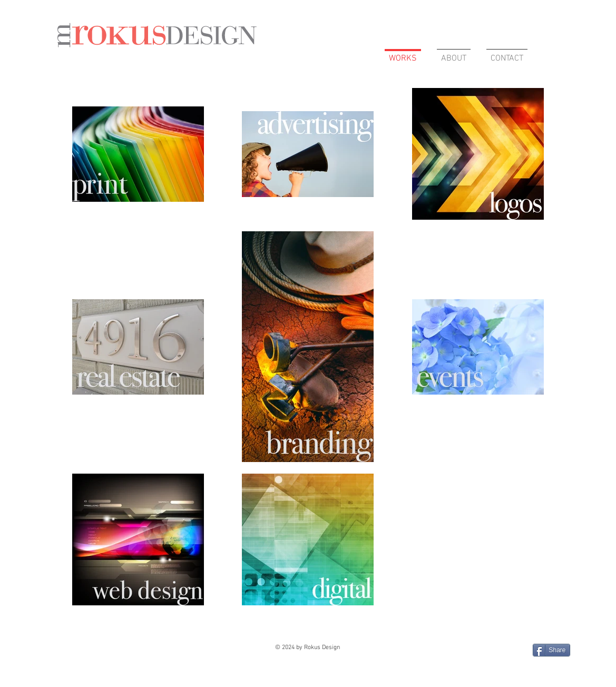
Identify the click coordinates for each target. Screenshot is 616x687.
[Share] (551, 650)
